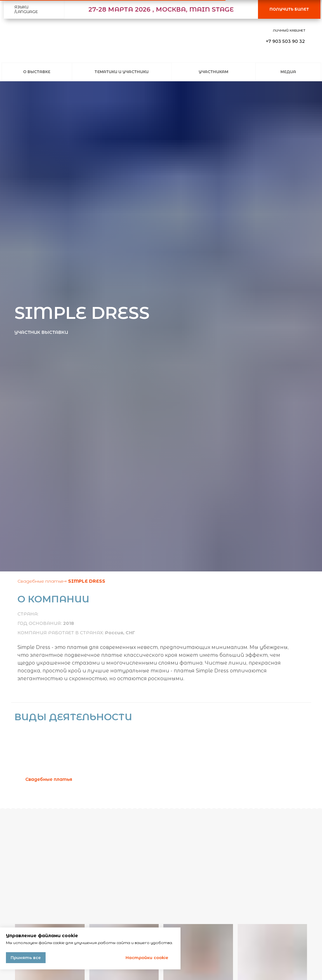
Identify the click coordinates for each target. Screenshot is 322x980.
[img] (17, 42)
